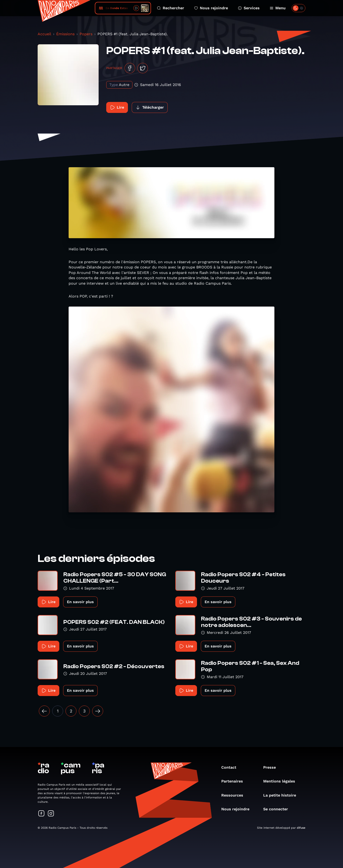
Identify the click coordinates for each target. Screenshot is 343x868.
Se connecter (278, 809)
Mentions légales (282, 781)
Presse (272, 767)
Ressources (235, 795)
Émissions (65, 34)
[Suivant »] (98, 711)
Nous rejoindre (211, 8)
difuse (301, 828)
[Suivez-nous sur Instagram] (51, 814)
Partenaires (235, 781)
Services (249, 8)
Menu (278, 8)
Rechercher (171, 8)
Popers (86, 34)
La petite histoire (282, 795)
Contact (231, 767)
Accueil (44, 34)
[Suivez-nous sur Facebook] (41, 814)
